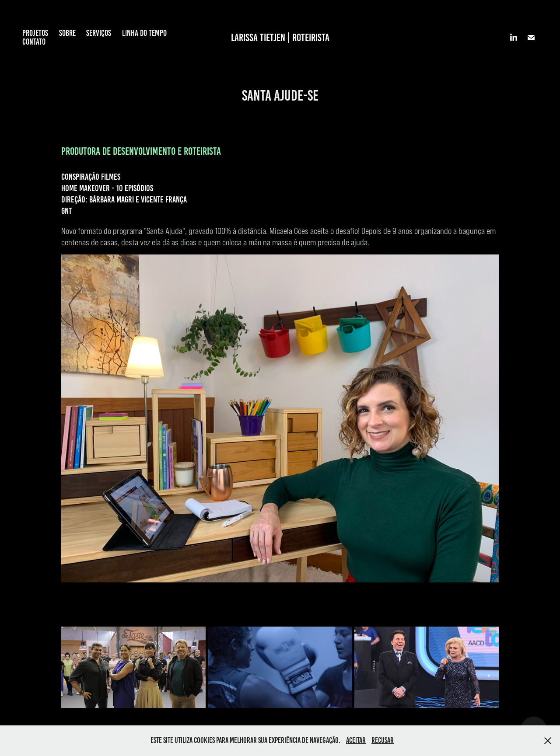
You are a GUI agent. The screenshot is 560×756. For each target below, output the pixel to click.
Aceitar (356, 740)
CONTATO (34, 42)
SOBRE (67, 33)
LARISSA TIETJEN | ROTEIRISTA (280, 38)
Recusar (383, 740)
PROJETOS (35, 33)
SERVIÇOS (99, 33)
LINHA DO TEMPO (144, 33)
